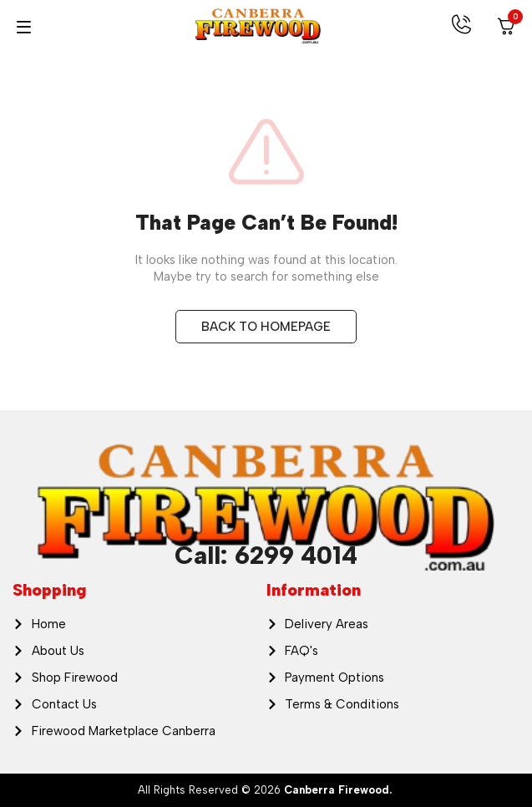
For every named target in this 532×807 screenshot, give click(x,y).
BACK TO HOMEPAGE (266, 327)
